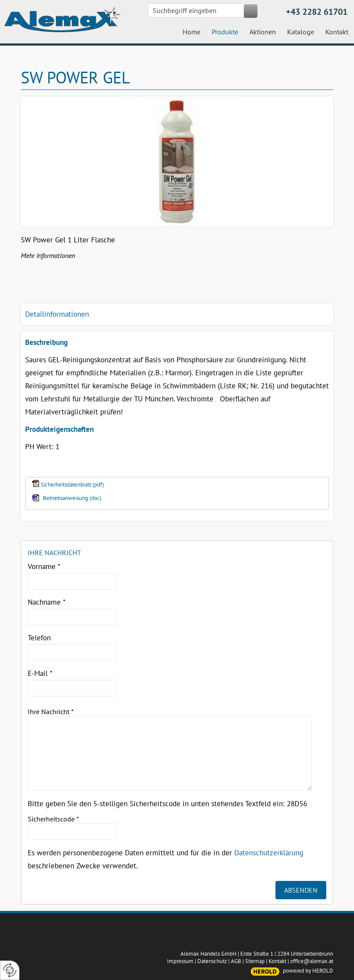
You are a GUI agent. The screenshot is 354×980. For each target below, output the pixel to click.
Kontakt (277, 961)
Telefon (39, 638)
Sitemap (255, 961)
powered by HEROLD (308, 971)
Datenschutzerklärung (269, 853)
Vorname (44, 566)
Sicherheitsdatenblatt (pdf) (72, 485)
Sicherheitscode (53, 819)
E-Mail (40, 673)
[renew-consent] (10, 970)
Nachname (47, 602)
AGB (236, 961)
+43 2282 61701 (317, 12)
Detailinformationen (57, 314)
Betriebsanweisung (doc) (72, 498)
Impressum (180, 961)
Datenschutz (212, 961)
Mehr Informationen (48, 255)
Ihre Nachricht (51, 712)
